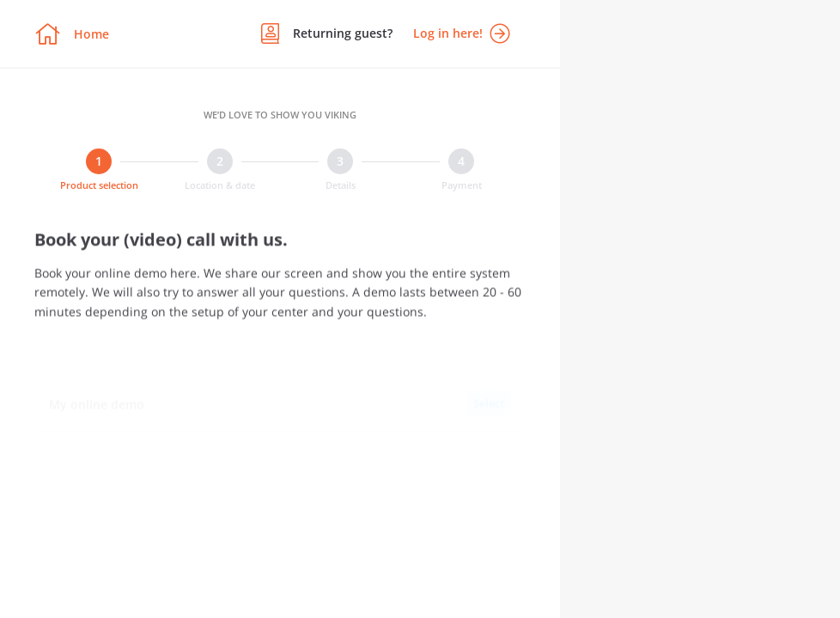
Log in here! (462, 33)
